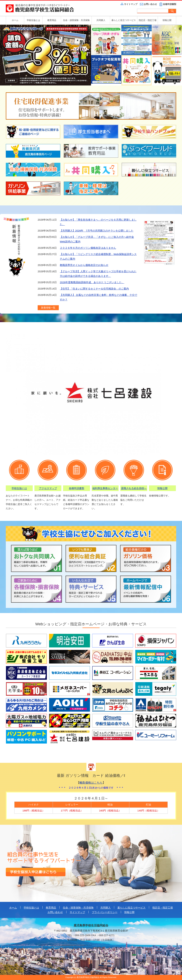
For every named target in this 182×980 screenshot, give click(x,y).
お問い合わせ (150, 4)
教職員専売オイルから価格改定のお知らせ (84, 265)
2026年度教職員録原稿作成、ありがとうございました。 (92, 282)
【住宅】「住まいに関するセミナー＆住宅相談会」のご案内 (94, 289)
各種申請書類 (170, 4)
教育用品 (52, 20)
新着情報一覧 (48, 308)
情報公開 (167, 20)
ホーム (15, 20)
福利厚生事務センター (105, 488)
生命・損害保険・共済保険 (76, 20)
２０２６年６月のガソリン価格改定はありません (88, 248)
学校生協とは (33, 20)
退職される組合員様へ (134, 488)
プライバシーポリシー (105, 912)
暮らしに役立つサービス (124, 20)
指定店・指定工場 (148, 20)
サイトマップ (131, 4)
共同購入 (101, 20)
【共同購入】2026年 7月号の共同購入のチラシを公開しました (97, 231)
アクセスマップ (48, 488)
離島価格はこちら (91, 783)
